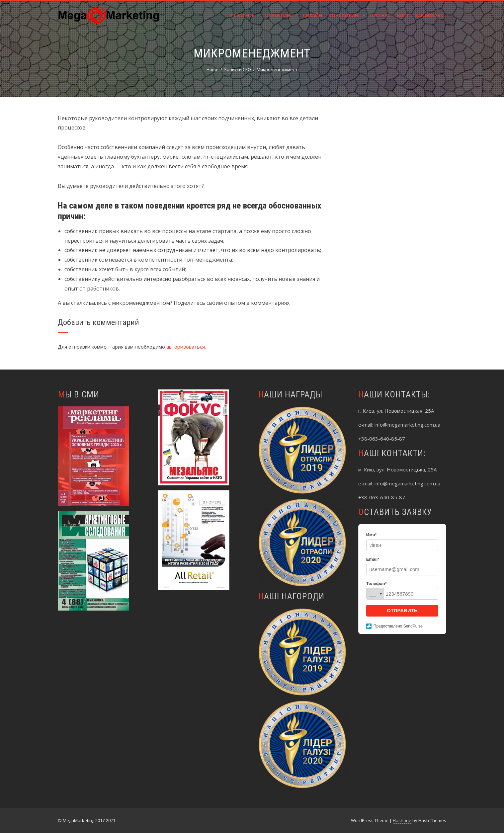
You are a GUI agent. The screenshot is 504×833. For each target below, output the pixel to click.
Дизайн (312, 15)
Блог (403, 15)
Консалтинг (347, 15)
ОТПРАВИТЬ (402, 610)
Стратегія (245, 15)
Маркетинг (281, 15)
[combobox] (375, 594)
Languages (429, 15)
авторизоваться (186, 347)
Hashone (402, 820)
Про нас (380, 15)
